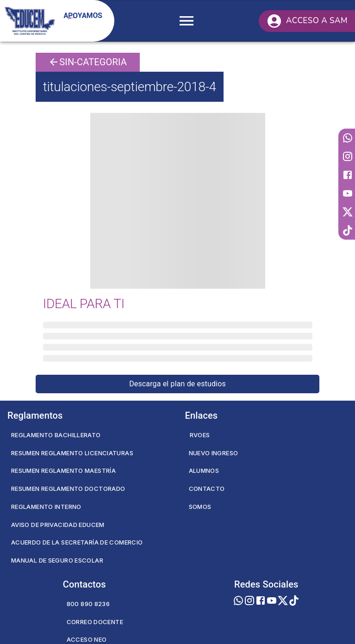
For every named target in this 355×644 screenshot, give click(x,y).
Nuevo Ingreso (214, 453)
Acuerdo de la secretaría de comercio (77, 542)
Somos (200, 507)
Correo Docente (95, 622)
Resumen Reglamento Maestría (63, 471)
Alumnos (204, 471)
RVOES (200, 435)
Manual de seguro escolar (57, 560)
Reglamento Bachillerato (56, 435)
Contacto (207, 489)
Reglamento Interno (46, 507)
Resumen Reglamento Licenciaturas (72, 453)
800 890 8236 (88, 604)
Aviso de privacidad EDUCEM (58, 525)
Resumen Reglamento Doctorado (68, 489)
